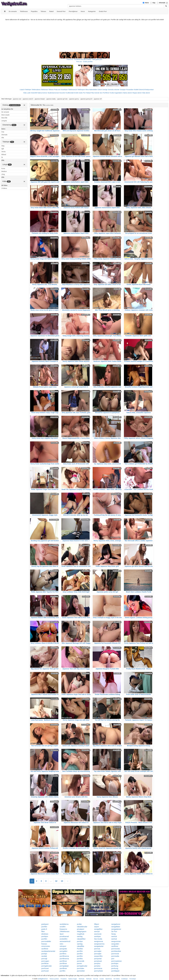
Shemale (162, 3)
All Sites (4, 185)
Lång (3, 174)
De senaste (5, 112)
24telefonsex (65, 932)
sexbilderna (64, 924)
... (51, 881)
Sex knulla (98, 939)
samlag (80, 936)
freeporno (63, 929)
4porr (62, 934)
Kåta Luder (27, 93)
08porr (97, 924)
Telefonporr (81, 90)
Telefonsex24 (73, 90)
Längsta (4, 121)
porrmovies (116, 949)
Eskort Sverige (103, 90)
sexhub (114, 936)
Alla (3, 138)
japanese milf (98, 99)
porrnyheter (99, 971)
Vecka (3, 152)
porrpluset (98, 961)
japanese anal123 (28, 99)
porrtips (80, 941)
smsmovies (46, 946)
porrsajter (98, 951)
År (2, 157)
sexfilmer (115, 946)
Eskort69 (34, 93)
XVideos (4, 188)
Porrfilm (80, 949)
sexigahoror (116, 924)
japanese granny (74, 99)
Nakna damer (127, 93)
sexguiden (115, 944)
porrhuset (45, 968)
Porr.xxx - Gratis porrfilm (84, 62)
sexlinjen (97, 936)
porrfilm (44, 927)
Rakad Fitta (90, 93)
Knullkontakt (70, 93)
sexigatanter (99, 946)
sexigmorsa (99, 941)
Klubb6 (136, 90)
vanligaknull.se (43, 979)
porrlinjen (115, 963)
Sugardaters (118, 93)
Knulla (112, 93)
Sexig (113, 934)
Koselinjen (64, 90)
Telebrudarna (36, 90)
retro (61, 944)
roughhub (81, 934)
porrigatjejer (64, 966)
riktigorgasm (82, 932)
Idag (3, 146)
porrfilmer (63, 961)
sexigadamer (116, 929)
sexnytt (97, 932)
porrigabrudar (47, 966)
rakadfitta (80, 946)
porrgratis (63, 949)
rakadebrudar (82, 927)
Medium (4, 171)
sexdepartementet (48, 951)
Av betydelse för (7, 109)
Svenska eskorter (114, 90)
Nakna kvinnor (42, 93)
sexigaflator (116, 927)
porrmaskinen (117, 961)
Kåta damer (146, 93)
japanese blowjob (40, 99)
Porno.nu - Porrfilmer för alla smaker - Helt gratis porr (85, 59)
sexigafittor (98, 929)
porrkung (115, 966)
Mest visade (5, 115)
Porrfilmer (106, 93)
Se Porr (114, 932)
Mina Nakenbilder (91, 90)
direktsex (45, 934)
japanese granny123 (86, 99)
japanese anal (17, 99)
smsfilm (63, 927)
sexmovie (98, 934)
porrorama (98, 968)
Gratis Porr (82, 93)
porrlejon (45, 936)
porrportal (98, 959)
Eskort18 (142, 90)
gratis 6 (44, 929)
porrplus (97, 963)
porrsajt (44, 959)
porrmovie (115, 954)
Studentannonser (53, 93)
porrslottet (81, 971)
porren (79, 963)
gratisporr (45, 924)
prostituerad (64, 936)
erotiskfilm (64, 939)
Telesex (51, 90)
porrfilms (63, 954)
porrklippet (115, 971)
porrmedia (115, 956)
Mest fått (4, 118)
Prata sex (57, 90)
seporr (97, 927)
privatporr (81, 929)
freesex (44, 944)
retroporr (63, 946)
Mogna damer (137, 93)
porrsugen (45, 961)
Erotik (76, 93)
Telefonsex (44, 90)
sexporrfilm (98, 956)
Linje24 (22, 90)
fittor (43, 932)
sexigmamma (99, 944)
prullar (79, 924)
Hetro (147, 3)
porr (113, 959)
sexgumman (116, 941)
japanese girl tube (62, 99)
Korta (3, 168)
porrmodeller (46, 941)
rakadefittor (81, 939)
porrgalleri (63, 951)
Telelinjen (28, 90)
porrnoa (97, 949)
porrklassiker (116, 951)
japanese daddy (51, 99)
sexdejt (44, 956)
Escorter (62, 93)
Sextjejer (123, 90)
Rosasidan (130, 90)
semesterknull (65, 941)
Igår (3, 149)
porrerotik (81, 961)
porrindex (81, 968)
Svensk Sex (98, 93)
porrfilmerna (64, 956)
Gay (154, 3)
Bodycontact (149, 90)
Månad (4, 154)
